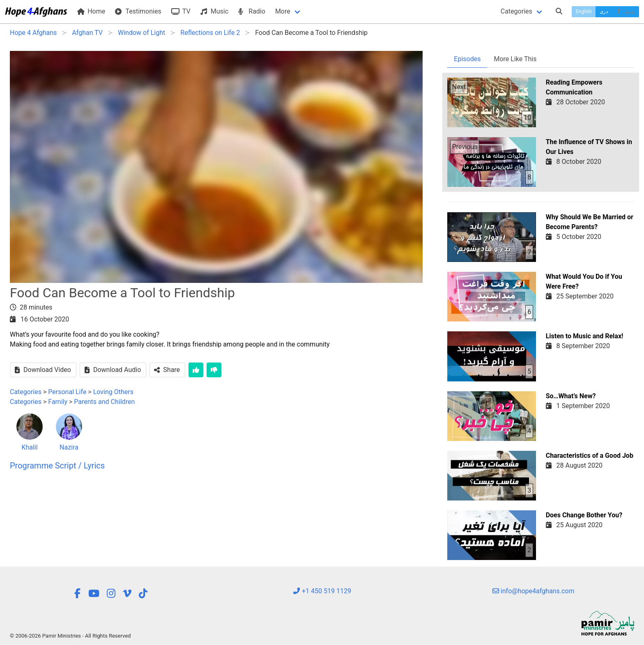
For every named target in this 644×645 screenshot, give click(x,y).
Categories (516, 11)
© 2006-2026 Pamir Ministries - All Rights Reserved (70, 636)
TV (181, 11)
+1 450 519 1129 (322, 591)
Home (91, 11)
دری (604, 11)
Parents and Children (104, 402)
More (283, 11)
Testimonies (138, 11)
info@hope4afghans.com (534, 591)
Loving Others (113, 392)
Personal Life (67, 392)
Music (214, 11)
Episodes (467, 59)
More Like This (515, 59)
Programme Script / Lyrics (57, 466)
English (584, 11)
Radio (252, 11)
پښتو (625, 11)
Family (58, 402)
